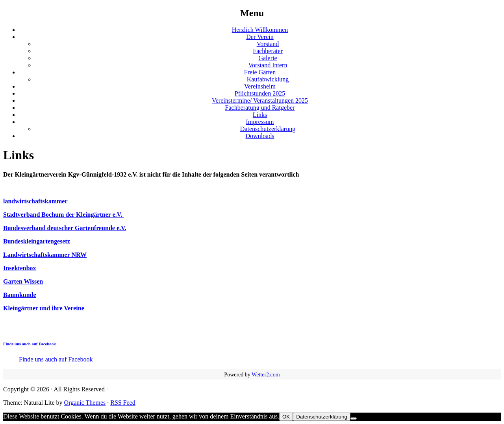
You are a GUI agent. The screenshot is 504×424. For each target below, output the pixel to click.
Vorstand (268, 44)
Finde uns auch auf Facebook (30, 344)
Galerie (268, 58)
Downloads (260, 136)
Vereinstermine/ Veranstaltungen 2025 (260, 100)
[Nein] (354, 418)
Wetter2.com (266, 375)
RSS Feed (123, 403)
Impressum (260, 122)
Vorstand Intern (268, 65)
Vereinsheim (260, 86)
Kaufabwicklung (268, 79)
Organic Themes (85, 403)
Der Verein (260, 37)
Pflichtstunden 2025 (260, 93)
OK (286, 417)
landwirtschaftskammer (35, 201)
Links (260, 115)
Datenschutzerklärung (268, 129)
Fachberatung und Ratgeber (260, 108)
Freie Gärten (260, 72)
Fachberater (268, 51)
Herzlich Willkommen (260, 30)
